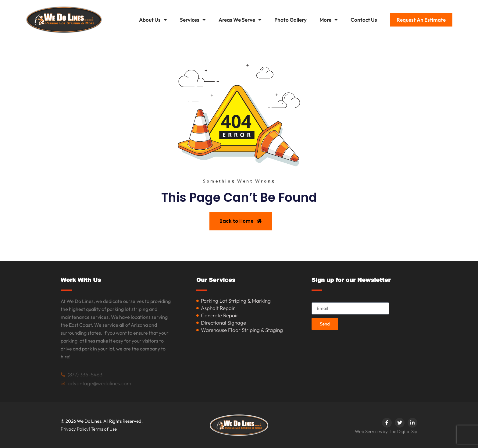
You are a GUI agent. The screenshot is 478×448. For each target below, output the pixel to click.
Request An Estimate (421, 20)
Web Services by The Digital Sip (386, 431)
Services (193, 20)
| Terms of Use (103, 429)
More (329, 20)
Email (318, 300)
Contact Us (364, 20)
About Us (153, 20)
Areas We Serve (240, 20)
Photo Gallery (291, 20)
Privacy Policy (75, 429)
